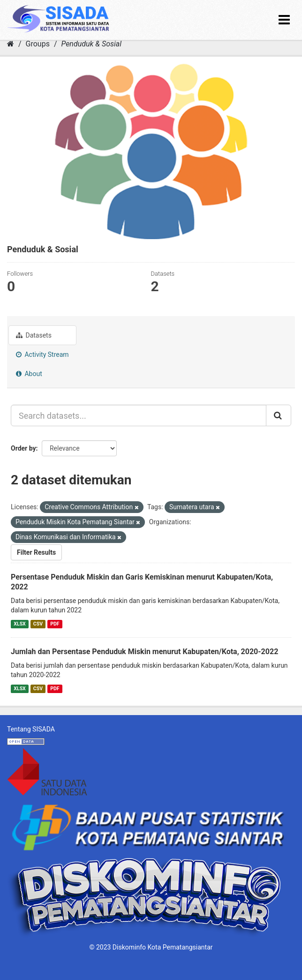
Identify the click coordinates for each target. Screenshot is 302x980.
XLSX (19, 624)
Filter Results (36, 552)
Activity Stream (42, 354)
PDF (55, 624)
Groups (38, 44)
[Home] (11, 44)
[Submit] (279, 415)
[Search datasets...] (139, 415)
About (29, 374)
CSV (38, 624)
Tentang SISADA (31, 729)
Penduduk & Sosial (91, 44)
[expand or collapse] (284, 20)
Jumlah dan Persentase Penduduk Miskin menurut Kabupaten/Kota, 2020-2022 (144, 652)
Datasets (34, 335)
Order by (23, 448)
